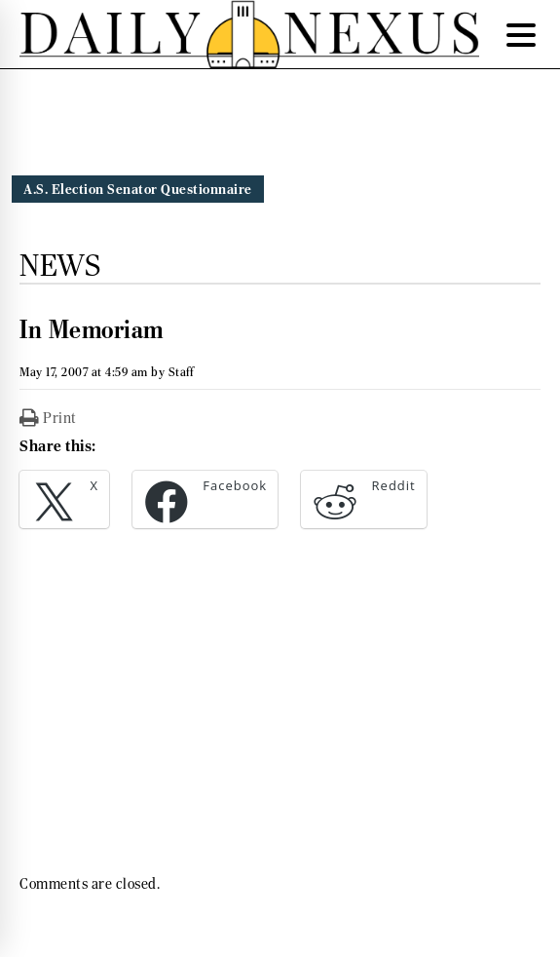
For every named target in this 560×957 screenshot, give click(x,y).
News (60, 265)
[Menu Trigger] (521, 34)
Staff (181, 372)
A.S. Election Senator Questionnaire (138, 189)
